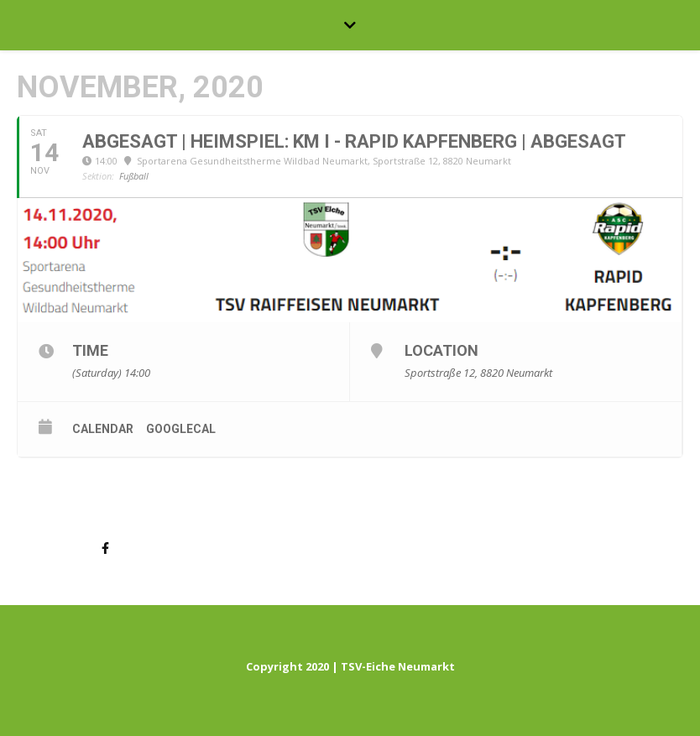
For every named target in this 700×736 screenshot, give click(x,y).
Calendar (103, 429)
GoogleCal (181, 429)
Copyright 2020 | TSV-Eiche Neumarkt (350, 666)
